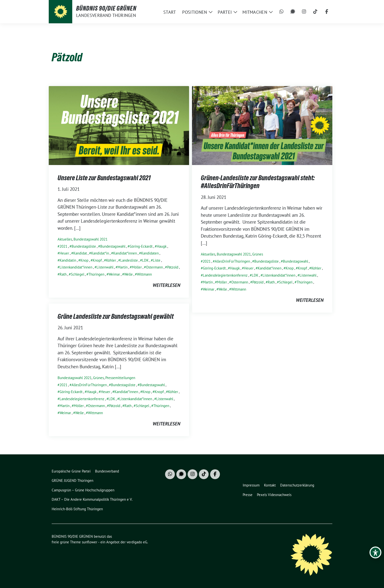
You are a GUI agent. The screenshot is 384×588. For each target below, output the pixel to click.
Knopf (97, 260)
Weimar (114, 274)
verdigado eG (137, 542)
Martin (123, 267)
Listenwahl (105, 267)
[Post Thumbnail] (119, 125)
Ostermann (154, 267)
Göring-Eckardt (141, 246)
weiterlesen (166, 285)
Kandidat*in (100, 253)
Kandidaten (150, 253)
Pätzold (173, 267)
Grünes (258, 254)
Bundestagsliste (84, 246)
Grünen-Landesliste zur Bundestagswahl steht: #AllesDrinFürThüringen (258, 182)
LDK (145, 260)
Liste (157, 260)
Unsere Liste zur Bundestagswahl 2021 (104, 178)
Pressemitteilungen (120, 378)
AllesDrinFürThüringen (232, 261)
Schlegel (78, 274)
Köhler (111, 260)
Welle (128, 274)
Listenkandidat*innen (76, 267)
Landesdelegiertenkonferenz (225, 275)
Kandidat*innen (125, 253)
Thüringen (96, 274)
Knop (84, 260)
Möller (137, 267)
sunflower (90, 542)
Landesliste (129, 260)
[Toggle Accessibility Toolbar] (375, 552)
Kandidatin (68, 260)
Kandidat (80, 253)
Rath (63, 274)
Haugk (162, 246)
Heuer (64, 253)
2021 (63, 246)
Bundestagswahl (113, 246)
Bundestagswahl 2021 (90, 239)
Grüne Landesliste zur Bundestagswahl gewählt (116, 316)
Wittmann (144, 274)
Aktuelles (65, 239)
